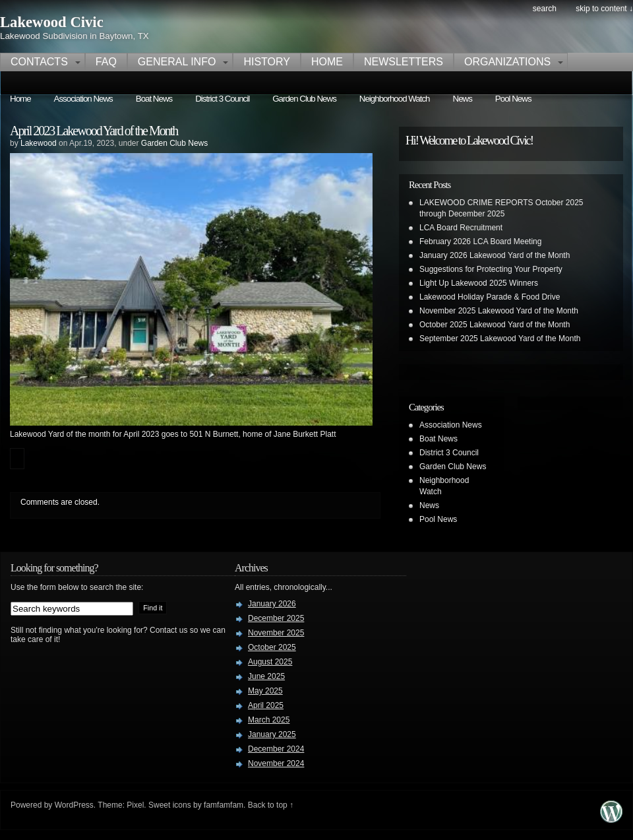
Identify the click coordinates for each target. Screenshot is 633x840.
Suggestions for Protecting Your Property (491, 269)
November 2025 (276, 633)
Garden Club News (304, 99)
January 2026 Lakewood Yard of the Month (495, 255)
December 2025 (276, 618)
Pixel (135, 805)
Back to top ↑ (271, 805)
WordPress (74, 805)
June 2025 (266, 676)
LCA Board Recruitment (461, 228)
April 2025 (266, 705)
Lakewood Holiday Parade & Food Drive (490, 297)
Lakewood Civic (52, 22)
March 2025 (269, 720)
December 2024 (276, 749)
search (545, 9)
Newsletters (404, 62)
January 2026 (272, 604)
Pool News (513, 99)
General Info (177, 62)
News (463, 99)
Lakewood (39, 143)
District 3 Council (222, 99)
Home (327, 62)
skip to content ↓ (604, 9)
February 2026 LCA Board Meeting (480, 242)
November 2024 (276, 763)
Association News (83, 99)
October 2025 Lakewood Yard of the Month (495, 325)
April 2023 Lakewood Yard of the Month (94, 131)
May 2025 (265, 691)
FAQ (106, 62)
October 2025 (272, 647)
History (267, 62)
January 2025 (272, 734)
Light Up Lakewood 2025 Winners (479, 283)
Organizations (507, 62)
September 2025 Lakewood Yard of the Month (500, 339)
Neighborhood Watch (395, 99)
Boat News (154, 99)
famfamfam (224, 805)
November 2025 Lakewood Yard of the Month (499, 311)
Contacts (39, 62)
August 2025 (270, 662)
